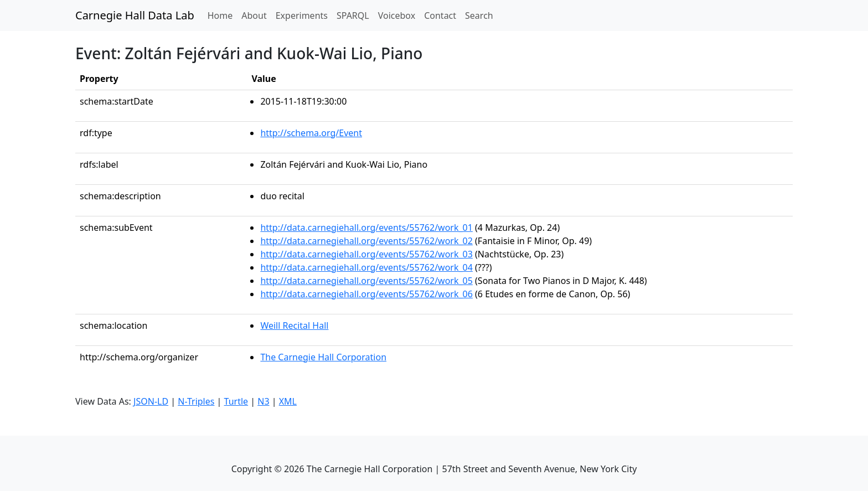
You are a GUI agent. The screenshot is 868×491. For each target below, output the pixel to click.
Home (223, 15)
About (254, 15)
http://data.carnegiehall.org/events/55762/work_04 (366, 267)
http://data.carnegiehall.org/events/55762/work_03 (366, 254)
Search (479, 15)
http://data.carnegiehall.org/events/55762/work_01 (366, 228)
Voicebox (397, 15)
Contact (440, 15)
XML (288, 401)
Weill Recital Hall (294, 325)
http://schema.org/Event (311, 133)
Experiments (302, 15)
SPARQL (353, 15)
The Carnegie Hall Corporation (323, 357)
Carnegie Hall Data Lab (135, 15)
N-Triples (196, 401)
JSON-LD (151, 401)
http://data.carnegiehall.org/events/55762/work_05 (366, 281)
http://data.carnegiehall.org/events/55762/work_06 (366, 294)
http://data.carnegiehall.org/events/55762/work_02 (366, 241)
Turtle (236, 401)
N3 (263, 401)
